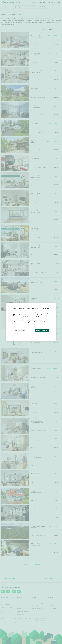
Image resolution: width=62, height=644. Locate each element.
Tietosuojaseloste (31, 338)
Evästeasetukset (39, 322)
